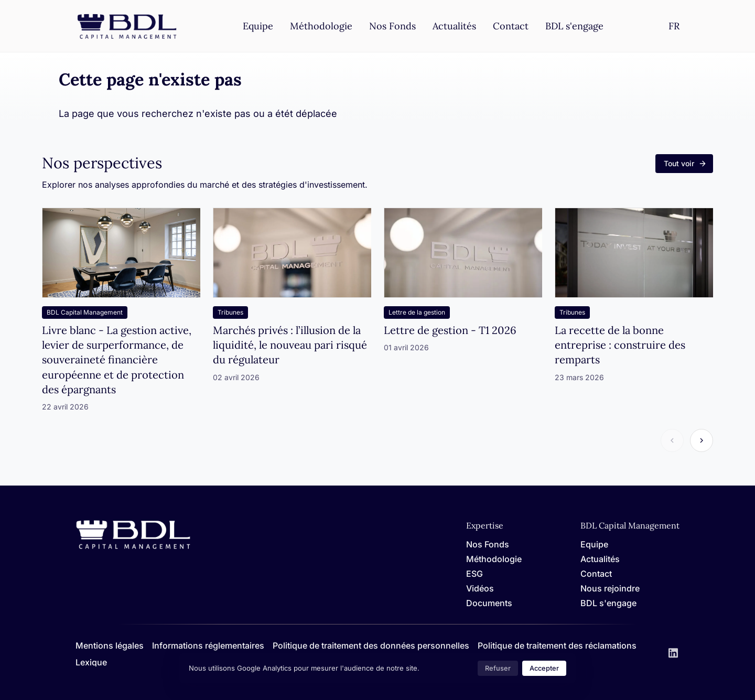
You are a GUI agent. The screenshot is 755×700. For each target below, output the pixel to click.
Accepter (544, 668)
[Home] (133, 547)
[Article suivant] (702, 440)
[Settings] (674, 26)
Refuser (498, 668)
